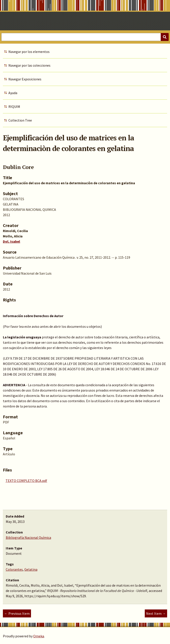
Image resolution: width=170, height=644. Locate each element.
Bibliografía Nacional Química (28, 537)
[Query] (85, 37)
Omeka (39, 636)
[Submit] (165, 37)
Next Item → (156, 613)
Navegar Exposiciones (25, 79)
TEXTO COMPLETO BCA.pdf (26, 481)
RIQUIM (14, 107)
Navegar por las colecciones (29, 65)
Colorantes (14, 569)
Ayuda (13, 93)
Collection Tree (20, 120)
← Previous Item (17, 613)
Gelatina (31, 569)
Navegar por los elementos (29, 52)
